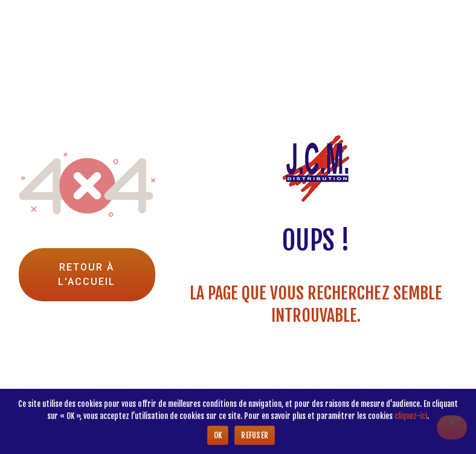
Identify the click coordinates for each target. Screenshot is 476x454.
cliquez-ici (411, 416)
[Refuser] (452, 427)
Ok (218, 435)
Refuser (255, 435)
